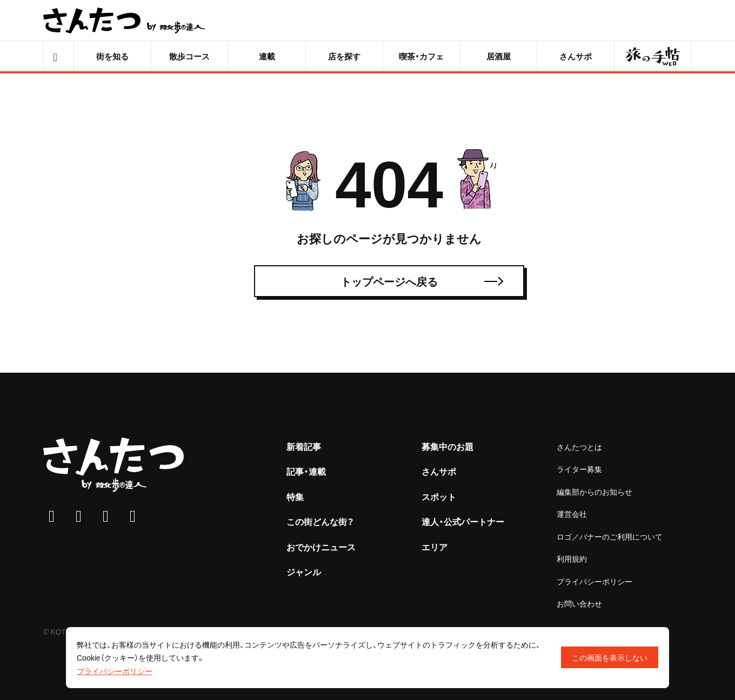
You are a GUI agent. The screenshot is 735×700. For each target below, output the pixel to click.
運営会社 (572, 514)
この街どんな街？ (320, 521)
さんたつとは (579, 447)
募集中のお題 (447, 446)
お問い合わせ (579, 603)
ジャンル (304, 571)
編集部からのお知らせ (594, 492)
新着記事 (304, 446)
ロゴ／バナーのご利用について (610, 536)
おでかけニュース (321, 547)
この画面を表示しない (610, 657)
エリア (435, 547)
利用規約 (572, 558)
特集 (295, 496)
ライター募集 (579, 469)
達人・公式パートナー (463, 521)
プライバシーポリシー (594, 581)
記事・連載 (306, 471)
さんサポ (439, 471)
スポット (439, 496)
